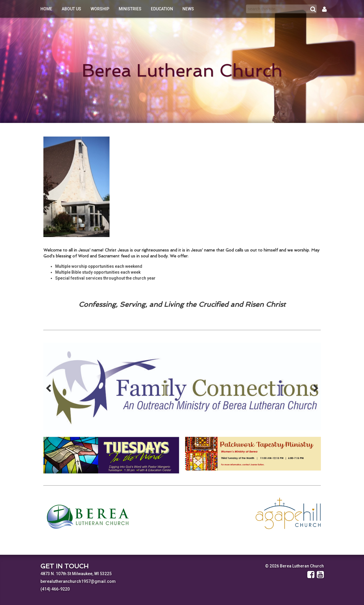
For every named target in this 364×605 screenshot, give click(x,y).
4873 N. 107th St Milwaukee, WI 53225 (76, 574)
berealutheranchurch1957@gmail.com (78, 581)
